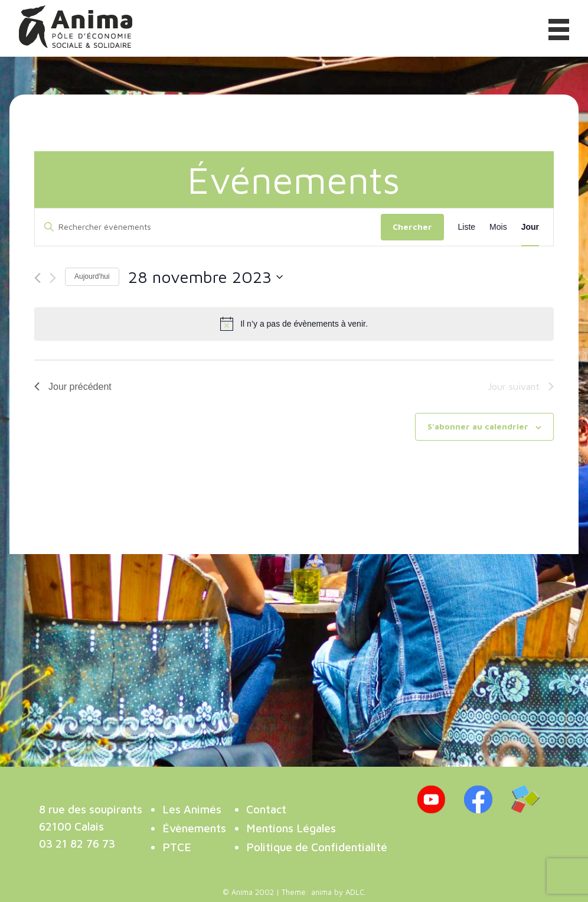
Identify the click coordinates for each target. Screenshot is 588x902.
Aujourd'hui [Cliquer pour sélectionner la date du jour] (92, 276)
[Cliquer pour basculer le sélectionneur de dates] (205, 277)
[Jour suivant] (53, 278)
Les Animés (192, 809)
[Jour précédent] (37, 278)
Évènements (194, 828)
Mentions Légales (291, 828)
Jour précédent (73, 387)
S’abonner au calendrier (478, 426)
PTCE (177, 847)
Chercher (412, 227)
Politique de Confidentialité (317, 847)
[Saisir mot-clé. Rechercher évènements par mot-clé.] (208, 227)
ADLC (355, 892)
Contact (266, 809)
